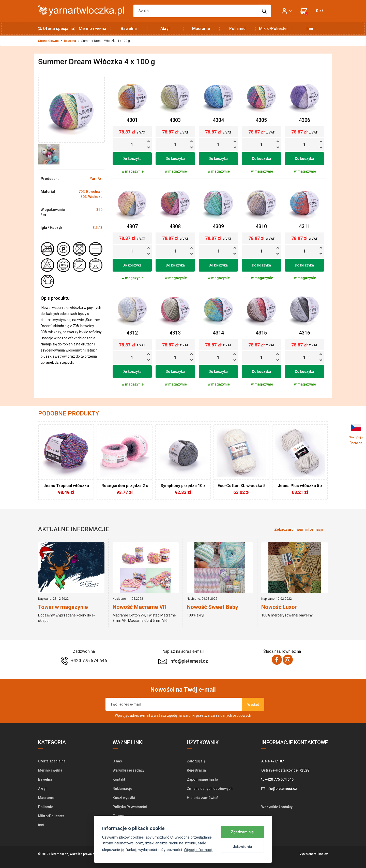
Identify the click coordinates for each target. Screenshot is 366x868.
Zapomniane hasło (202, 779)
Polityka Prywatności (130, 807)
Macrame (201, 29)
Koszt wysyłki (124, 798)
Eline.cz (322, 854)
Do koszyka (132, 159)
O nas (117, 761)
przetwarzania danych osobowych (224, 715)
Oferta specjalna (56, 29)
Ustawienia (242, 847)
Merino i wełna (93, 29)
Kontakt (119, 779)
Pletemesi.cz (59, 854)
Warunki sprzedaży (128, 770)
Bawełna (129, 29)
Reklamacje (122, 789)
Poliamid (237, 29)
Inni (310, 29)
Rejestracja (196, 770)
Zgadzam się (242, 832)
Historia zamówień (203, 798)
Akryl (165, 29)
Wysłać (253, 705)
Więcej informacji (198, 850)
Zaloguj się (196, 761)
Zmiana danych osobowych (210, 789)
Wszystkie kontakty (277, 807)
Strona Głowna (48, 41)
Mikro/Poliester (273, 29)
